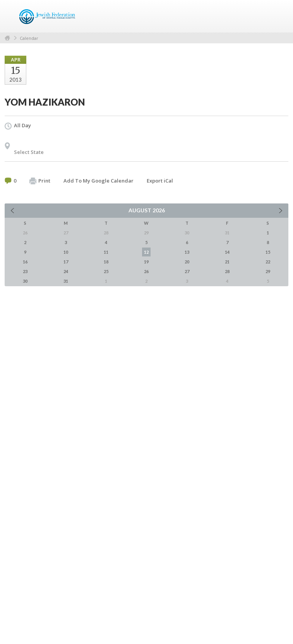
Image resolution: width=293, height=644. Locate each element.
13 (187, 252)
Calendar (29, 38)
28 (227, 271)
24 (66, 271)
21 (227, 262)
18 (106, 262)
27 (187, 271)
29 (268, 271)
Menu (279, 16)
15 (268, 252)
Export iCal (160, 181)
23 (25, 271)
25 (106, 271)
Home (7, 38)
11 (106, 252)
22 (268, 262)
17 (66, 262)
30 (25, 281)
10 (66, 252)
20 (187, 262)
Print (40, 181)
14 (227, 252)
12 (146, 252)
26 (146, 271)
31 (66, 281)
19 (146, 262)
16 (25, 262)
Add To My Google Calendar (99, 181)
